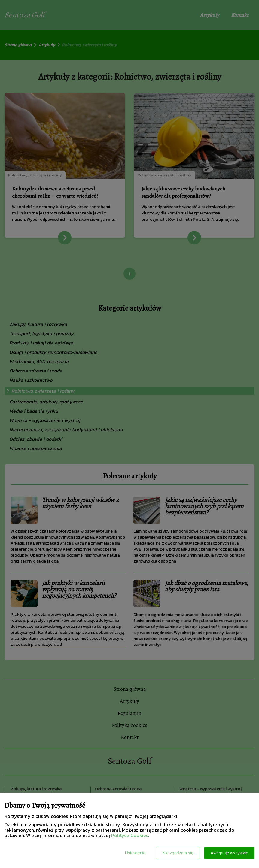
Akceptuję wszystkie (229, 853)
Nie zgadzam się (178, 853)
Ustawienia (135, 853)
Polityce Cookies (130, 835)
